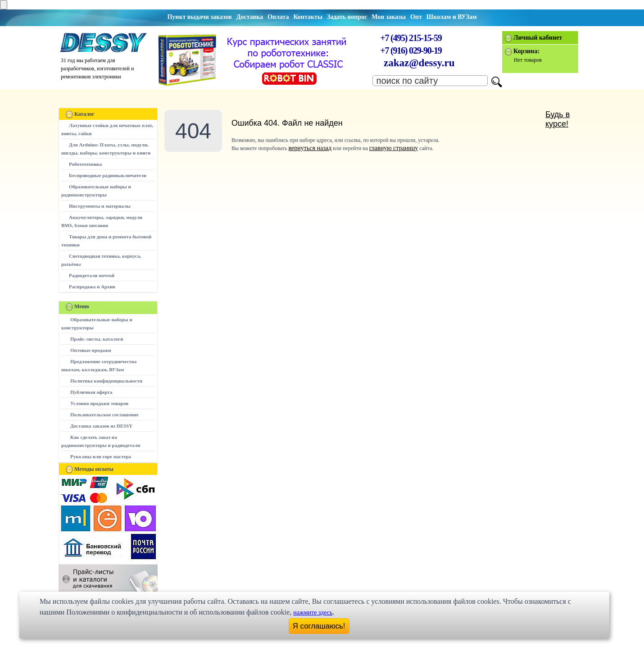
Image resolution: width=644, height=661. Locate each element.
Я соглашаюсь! (319, 626)
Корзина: (526, 51)
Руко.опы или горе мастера (101, 456)
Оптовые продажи (91, 350)
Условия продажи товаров (99, 403)
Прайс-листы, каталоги (97, 339)
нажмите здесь (313, 613)
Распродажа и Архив (92, 287)
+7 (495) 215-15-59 (411, 38)
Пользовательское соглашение (104, 415)
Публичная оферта (91, 392)
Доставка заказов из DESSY (101, 426)
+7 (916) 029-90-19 (411, 50)
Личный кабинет (538, 38)
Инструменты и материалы (100, 206)
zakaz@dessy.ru (419, 63)
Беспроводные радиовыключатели (108, 175)
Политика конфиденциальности (106, 381)
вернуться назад (310, 148)
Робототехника (85, 164)
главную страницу (394, 148)
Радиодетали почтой (92, 275)
